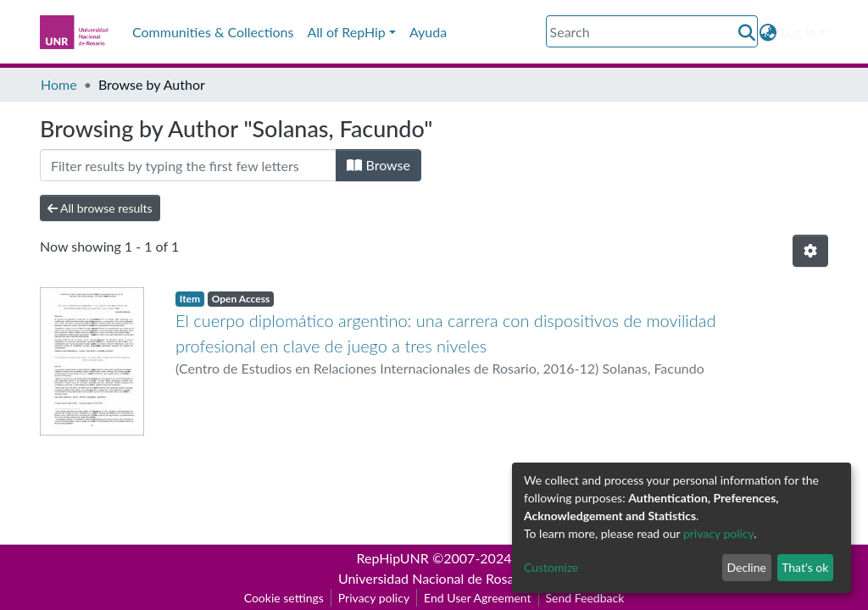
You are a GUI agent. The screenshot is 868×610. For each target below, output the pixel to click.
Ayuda (428, 32)
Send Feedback (585, 598)
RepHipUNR (393, 558)
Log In (798, 32)
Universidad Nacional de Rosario (434, 578)
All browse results (100, 208)
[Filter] (188, 165)
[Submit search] (747, 32)
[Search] (652, 31)
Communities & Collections (213, 32)
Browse (378, 165)
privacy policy (718, 533)
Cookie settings (284, 598)
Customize (551, 567)
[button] (768, 32)
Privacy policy (374, 598)
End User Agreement (477, 598)
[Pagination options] (810, 251)
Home (59, 84)
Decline (746, 567)
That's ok (805, 567)
